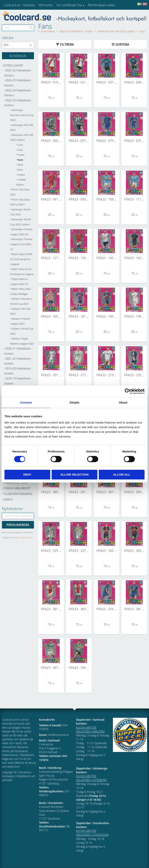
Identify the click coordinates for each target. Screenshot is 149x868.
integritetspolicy (26, 537)
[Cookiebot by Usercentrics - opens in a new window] (128, 391)
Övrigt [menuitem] (8, 500)
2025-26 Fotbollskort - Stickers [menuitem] (18, 73)
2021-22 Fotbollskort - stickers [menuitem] (18, 361)
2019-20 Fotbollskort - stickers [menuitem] (18, 371)
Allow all (122, 474)
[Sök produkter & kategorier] (18, 28)
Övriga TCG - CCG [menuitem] (15, 483)
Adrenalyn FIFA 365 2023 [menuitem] (22, 128)
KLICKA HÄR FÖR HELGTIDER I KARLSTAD (90, 730)
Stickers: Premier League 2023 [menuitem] (20, 321)
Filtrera (67, 44)
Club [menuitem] (20, 150)
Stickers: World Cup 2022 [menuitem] (22, 331)
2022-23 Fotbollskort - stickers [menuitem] (18, 103)
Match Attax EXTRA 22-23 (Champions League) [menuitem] (21, 259)
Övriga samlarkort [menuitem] (17, 488)
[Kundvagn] (18, 56)
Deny (27, 474)
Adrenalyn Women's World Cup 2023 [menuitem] (22, 115)
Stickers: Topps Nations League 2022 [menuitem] (22, 341)
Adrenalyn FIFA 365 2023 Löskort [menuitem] (22, 138)
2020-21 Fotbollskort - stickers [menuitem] (18, 351)
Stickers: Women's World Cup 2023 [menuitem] (21, 301)
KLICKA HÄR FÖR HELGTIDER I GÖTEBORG (91, 778)
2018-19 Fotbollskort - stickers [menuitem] (18, 381)
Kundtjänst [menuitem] (95, 15)
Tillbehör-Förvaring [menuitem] (18, 494)
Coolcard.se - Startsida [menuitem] (19, 5)
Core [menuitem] (20, 145)
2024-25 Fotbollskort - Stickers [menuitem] (18, 83)
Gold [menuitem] (20, 165)
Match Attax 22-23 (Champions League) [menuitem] (22, 272)
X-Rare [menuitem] (21, 175)
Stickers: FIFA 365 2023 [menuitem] (20, 311)
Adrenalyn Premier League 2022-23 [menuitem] (21, 232)
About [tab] (123, 402)
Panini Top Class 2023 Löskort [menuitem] (20, 202)
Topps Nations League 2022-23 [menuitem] (19, 282)
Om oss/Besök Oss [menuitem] (69, 5)
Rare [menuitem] (20, 170)
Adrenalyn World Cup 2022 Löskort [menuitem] (20, 222)
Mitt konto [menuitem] (46, 5)
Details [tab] (74, 402)
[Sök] (31, 28)
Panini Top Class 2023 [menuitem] (20, 192)
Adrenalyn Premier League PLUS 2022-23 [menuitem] (21, 244)
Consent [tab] (26, 402)
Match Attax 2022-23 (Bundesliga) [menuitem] (21, 291)
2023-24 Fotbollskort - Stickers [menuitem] (18, 93)
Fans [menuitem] (20, 160)
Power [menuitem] (21, 155)
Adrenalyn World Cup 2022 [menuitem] (20, 212)
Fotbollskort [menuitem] (13, 66)
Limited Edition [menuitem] (21, 182)
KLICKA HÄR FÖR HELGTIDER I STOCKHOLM (92, 833)
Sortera (122, 44)
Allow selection (74, 474)
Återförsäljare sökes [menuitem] (101, 5)
